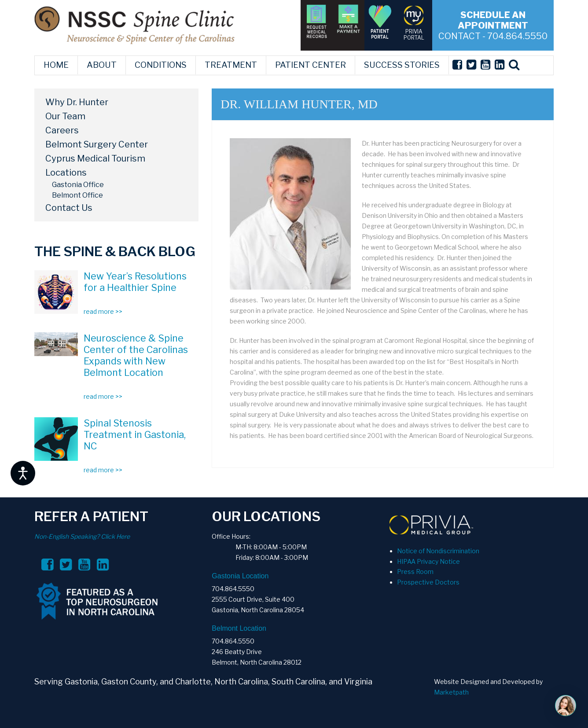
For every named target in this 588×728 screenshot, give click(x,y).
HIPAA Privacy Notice (428, 561)
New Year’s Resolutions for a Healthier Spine (135, 282)
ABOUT (102, 65)
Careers (62, 130)
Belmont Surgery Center (97, 144)
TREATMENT (231, 65)
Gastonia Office (78, 185)
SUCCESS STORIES (402, 65)
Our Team (65, 116)
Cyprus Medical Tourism (95, 158)
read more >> (103, 311)
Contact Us (69, 208)
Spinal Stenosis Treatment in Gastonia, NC (135, 434)
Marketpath (451, 692)
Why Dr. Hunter (77, 102)
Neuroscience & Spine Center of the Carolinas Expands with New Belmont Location (136, 355)
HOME (56, 65)
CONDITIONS (161, 65)
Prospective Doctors (428, 582)
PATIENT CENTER (311, 65)
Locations (66, 173)
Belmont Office (77, 195)
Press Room (415, 572)
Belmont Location (239, 628)
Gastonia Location (240, 576)
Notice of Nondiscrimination (438, 551)
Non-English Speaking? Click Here (82, 536)
